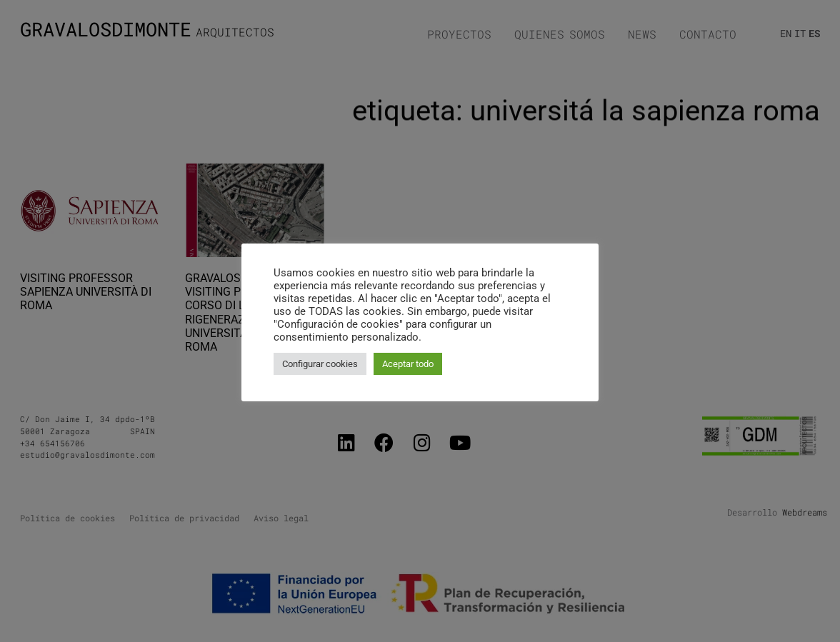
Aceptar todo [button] (408, 364)
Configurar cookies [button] (320, 364)
